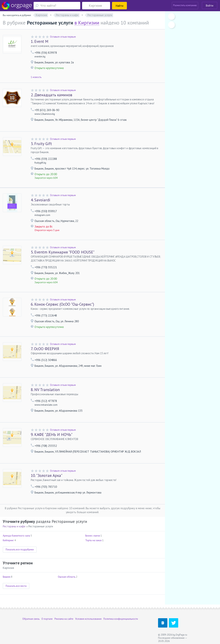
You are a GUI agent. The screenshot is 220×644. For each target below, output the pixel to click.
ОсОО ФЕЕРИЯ (45, 349)
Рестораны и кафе (14, 526)
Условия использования (88, 619)
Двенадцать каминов (52, 95)
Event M (40, 41)
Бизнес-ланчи (93, 536)
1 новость (36, 77)
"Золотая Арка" (47, 475)
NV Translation (45, 390)
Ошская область (67, 577)
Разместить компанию (185, 5)
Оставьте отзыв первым (63, 37)
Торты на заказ (93, 540)
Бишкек (7, 577)
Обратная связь (31, 619)
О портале (47, 619)
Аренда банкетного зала (16, 536)
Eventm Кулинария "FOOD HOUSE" (63, 252)
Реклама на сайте (64, 619)
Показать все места (16, 586)
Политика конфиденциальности (121, 619)
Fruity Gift (41, 144)
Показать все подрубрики (20, 550)
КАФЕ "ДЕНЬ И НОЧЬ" (52, 435)
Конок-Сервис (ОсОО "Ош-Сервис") (62, 304)
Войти (210, 6)
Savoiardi (40, 200)
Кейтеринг (8, 540)
